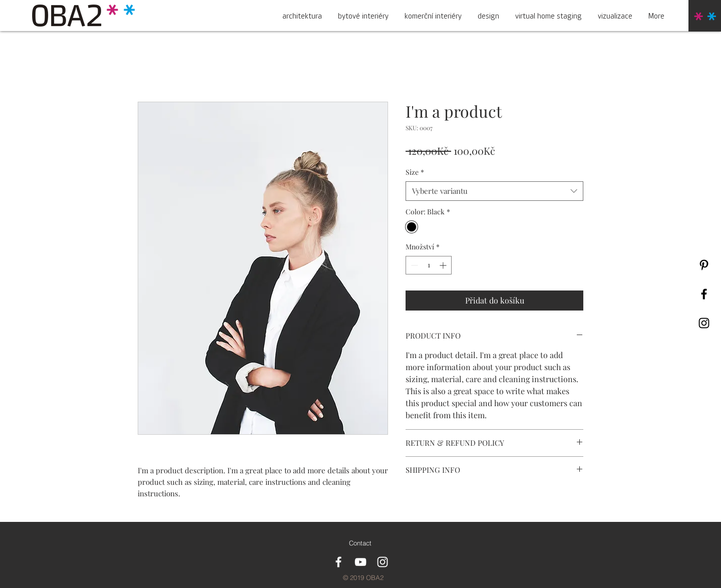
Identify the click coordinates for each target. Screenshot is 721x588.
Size (415, 172)
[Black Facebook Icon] (704, 294)
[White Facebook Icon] (338, 562)
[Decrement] (413, 265)
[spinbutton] (429, 265)
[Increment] (444, 265)
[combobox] (494, 191)
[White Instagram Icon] (383, 562)
